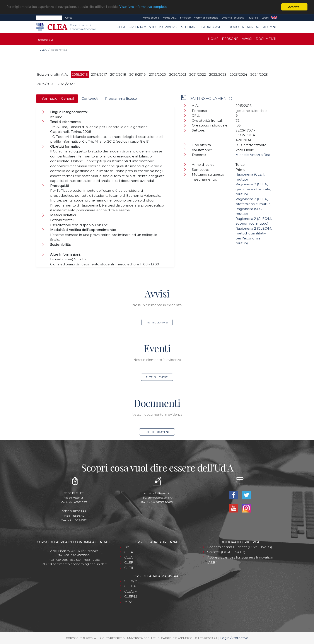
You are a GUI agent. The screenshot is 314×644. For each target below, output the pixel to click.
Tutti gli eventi (157, 377)
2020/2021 (178, 74)
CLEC (129, 557)
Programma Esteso (121, 98)
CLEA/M (131, 581)
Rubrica (253, 18)
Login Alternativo (234, 638)
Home (213, 39)
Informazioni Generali (57, 98)
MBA (128, 602)
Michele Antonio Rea (253, 155)
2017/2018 (118, 74)
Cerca (69, 18)
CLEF (129, 563)
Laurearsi (211, 27)
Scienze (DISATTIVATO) (226, 552)
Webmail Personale (206, 18)
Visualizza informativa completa (144, 7)
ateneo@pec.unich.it (161, 498)
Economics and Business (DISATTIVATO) (240, 547)
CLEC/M (131, 591)
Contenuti (90, 98)
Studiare (189, 27)
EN (274, 18)
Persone (230, 39)
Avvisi (247, 39)
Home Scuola (151, 18)
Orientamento (142, 27)
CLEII (129, 568)
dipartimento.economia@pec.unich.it (78, 564)
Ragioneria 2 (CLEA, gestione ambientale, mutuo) (253, 189)
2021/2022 (198, 74)
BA (127, 547)
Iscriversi (168, 27)
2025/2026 (46, 84)
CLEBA (130, 586)
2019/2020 (157, 74)
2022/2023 (218, 74)
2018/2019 (137, 74)
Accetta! (294, 7)
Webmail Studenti (233, 18)
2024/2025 (259, 74)
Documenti (266, 39)
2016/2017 (99, 74)
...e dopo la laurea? (241, 27)
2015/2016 (80, 74)
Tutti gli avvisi (157, 322)
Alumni (270, 27)
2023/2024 (238, 74)
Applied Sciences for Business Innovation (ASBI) (240, 560)
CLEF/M (131, 597)
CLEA (121, 27)
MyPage (185, 18)
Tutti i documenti (157, 432)
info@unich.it (161, 493)
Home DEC (170, 18)
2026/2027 (66, 84)
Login (265, 18)
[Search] (49, 18)
